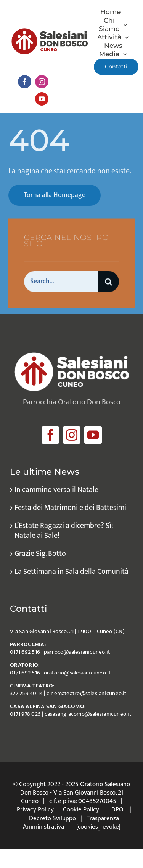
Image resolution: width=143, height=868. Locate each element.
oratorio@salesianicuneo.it (77, 673)
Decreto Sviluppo (52, 818)
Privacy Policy (35, 809)
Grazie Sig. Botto (40, 554)
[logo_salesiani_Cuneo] (50, 32)
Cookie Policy (81, 809)
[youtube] (42, 99)
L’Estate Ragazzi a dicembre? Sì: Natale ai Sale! (63, 531)
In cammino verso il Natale (56, 490)
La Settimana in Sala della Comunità (71, 572)
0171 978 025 (25, 714)
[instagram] (42, 82)
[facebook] (25, 82)
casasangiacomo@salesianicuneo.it (88, 714)
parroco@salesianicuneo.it (77, 652)
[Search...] (61, 282)
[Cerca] (108, 282)
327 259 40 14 (26, 693)
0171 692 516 (25, 652)
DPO (117, 809)
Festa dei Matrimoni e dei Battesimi (70, 508)
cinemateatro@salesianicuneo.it (87, 693)
